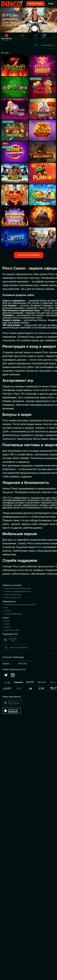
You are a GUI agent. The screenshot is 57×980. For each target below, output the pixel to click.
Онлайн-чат (10, 640)
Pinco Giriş (23, 664)
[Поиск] (36, 45)
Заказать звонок (16, 648)
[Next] (55, 37)
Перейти (6, 664)
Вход (51, 4)
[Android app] (12, 711)
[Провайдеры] (48, 45)
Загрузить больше (28, 255)
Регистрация (35, 4)
